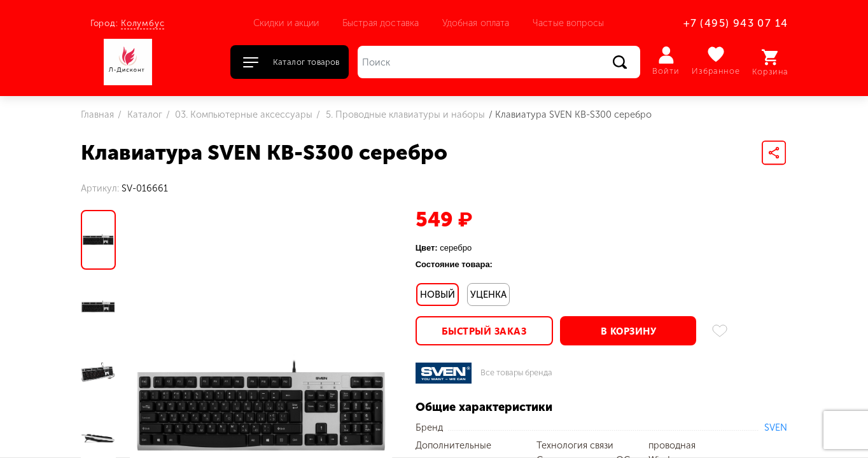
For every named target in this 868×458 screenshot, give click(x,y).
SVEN (776, 427)
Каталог (143, 114)
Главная (97, 114)
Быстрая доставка (381, 23)
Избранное (716, 61)
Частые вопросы (568, 23)
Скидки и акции (286, 23)
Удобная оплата (476, 23)
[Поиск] (499, 62)
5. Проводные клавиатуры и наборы (404, 114)
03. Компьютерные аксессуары (242, 114)
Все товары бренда (516, 373)
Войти (666, 61)
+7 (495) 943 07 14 (736, 23)
